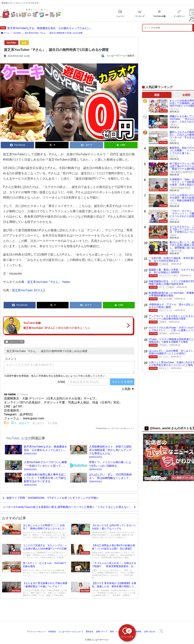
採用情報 (137, 632)
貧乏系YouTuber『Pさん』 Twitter (49, 282)
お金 (24, 43)
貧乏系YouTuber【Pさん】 (29, 290)
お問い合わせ (149, 632)
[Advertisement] (97, 610)
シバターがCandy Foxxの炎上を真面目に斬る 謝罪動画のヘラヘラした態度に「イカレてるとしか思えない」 (67, 507)
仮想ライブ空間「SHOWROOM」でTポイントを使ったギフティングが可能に (53, 498)
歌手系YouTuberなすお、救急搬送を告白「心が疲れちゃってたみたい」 (50, 28)
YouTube (11, 43)
